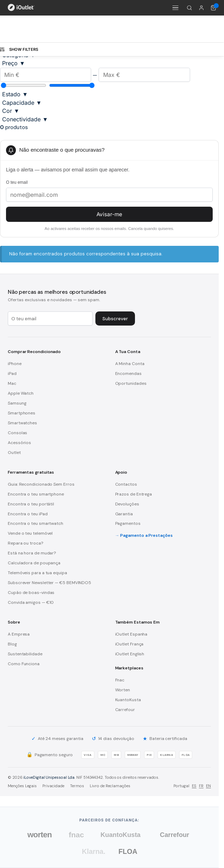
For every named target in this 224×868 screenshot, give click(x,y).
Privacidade (53, 786)
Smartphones (22, 413)
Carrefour (125, 710)
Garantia (124, 514)
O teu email (17, 182)
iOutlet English (130, 654)
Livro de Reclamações (110, 786)
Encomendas (128, 374)
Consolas (17, 433)
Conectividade (25, 119)
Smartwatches (22, 423)
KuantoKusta (128, 700)
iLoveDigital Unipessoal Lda (49, 777)
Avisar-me (109, 214)
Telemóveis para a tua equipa (37, 573)
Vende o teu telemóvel (30, 533)
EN (208, 786)
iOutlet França (129, 644)
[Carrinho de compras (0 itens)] (213, 8)
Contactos (126, 484)
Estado (15, 94)
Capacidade (22, 103)
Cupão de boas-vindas (31, 593)
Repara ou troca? (25, 543)
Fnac (120, 680)
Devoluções (127, 504)
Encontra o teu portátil (31, 504)
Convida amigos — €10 (31, 602)
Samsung (17, 403)
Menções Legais (22, 786)
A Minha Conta (130, 364)
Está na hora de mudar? (32, 553)
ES (194, 786)
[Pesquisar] (189, 8)
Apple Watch (21, 393)
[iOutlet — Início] (21, 8)
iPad (12, 374)
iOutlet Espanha (131, 634)
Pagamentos (128, 523)
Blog (12, 644)
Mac (12, 383)
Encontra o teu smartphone (36, 494)
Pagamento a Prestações (146, 535)
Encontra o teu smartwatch (36, 523)
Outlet (14, 453)
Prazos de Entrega (134, 494)
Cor (11, 111)
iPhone (15, 364)
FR (201, 786)
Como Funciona (24, 664)
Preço (14, 63)
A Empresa (19, 634)
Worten (123, 690)
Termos (77, 786)
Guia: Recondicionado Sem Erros (41, 484)
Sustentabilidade (25, 654)
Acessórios (19, 443)
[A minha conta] (201, 8)
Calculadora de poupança (34, 563)
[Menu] (175, 8)
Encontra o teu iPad (28, 514)
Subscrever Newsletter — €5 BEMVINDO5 (49, 583)
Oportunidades (131, 383)
